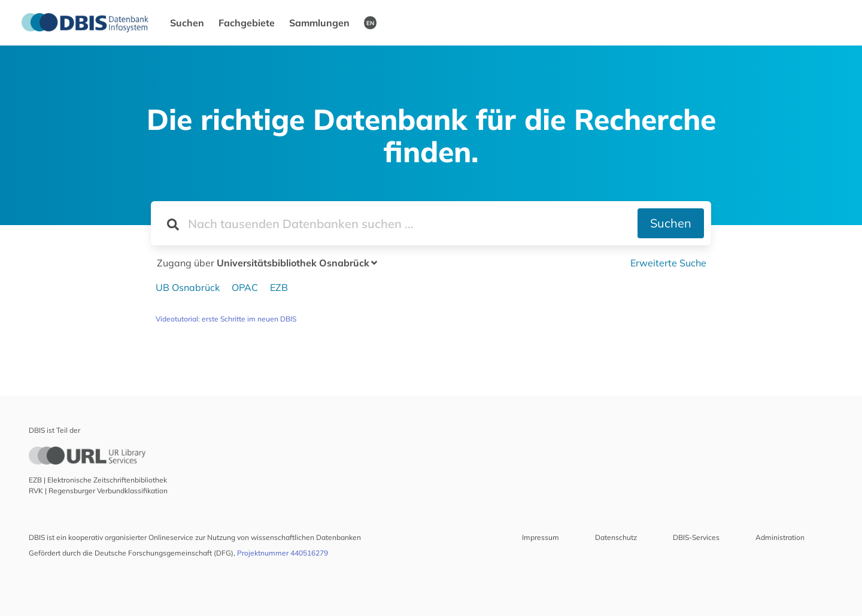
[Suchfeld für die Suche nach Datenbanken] (394, 223)
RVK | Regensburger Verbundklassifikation (98, 491)
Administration (780, 537)
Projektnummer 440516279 (283, 553)
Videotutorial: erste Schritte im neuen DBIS (226, 319)
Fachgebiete (247, 23)
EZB (279, 287)
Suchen (187, 23)
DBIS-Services (696, 537)
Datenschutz (616, 537)
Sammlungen (319, 23)
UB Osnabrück (188, 287)
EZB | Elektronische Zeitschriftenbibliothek (98, 480)
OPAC (245, 287)
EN (370, 23)
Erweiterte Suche (668, 263)
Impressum (541, 537)
